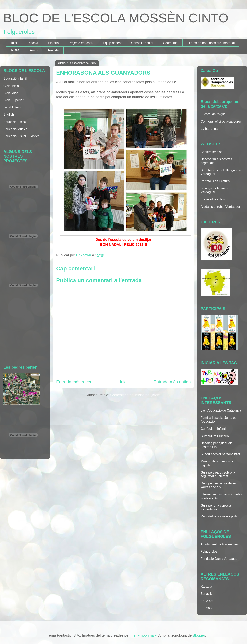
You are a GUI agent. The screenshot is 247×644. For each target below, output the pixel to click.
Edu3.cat (207, 601)
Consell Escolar (142, 43)
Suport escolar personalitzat (220, 454)
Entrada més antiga (172, 382)
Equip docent (112, 43)
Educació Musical (16, 129)
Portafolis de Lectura (215, 181)
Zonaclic (207, 594)
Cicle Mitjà (11, 93)
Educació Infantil (15, 78)
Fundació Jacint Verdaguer (220, 559)
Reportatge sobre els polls (219, 516)
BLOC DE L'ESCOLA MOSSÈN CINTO (116, 18)
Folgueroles (209, 552)
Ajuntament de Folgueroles (220, 544)
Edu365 (206, 608)
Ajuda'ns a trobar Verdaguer (220, 207)
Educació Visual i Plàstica (22, 136)
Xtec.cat (206, 587)
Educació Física (15, 122)
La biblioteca (12, 107)
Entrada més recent (75, 382)
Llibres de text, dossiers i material (211, 43)
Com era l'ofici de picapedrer (221, 121)
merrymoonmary (144, 635)
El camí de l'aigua (213, 114)
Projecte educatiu (81, 43)
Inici (14, 43)
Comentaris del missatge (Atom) (136, 395)
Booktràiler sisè (211, 152)
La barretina (209, 129)
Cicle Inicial (11, 86)
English (9, 114)
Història (53, 43)
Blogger (199, 635)
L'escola (32, 43)
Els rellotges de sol (214, 199)
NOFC (16, 50)
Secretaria (170, 43)
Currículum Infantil (214, 429)
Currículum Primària (215, 436)
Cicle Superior (13, 100)
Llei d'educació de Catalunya (221, 411)
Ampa (34, 50)
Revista (53, 50)
